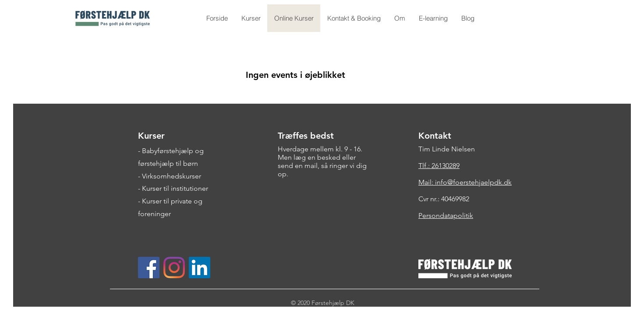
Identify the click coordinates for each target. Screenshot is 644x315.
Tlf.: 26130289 (439, 166)
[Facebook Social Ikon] (149, 268)
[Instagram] (174, 268)
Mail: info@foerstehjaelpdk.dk (465, 182)
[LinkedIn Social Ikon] (200, 268)
